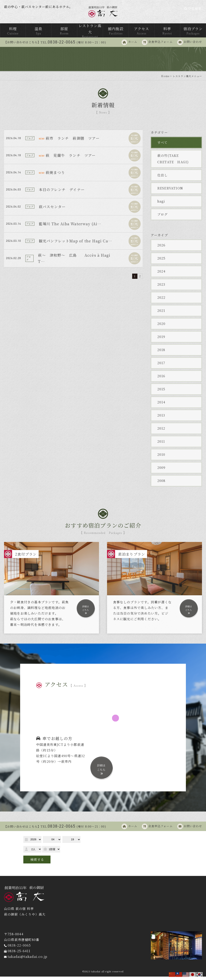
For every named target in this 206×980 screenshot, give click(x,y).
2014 (161, 406)
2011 (161, 445)
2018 (161, 353)
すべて (163, 146)
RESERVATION (170, 192)
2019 (161, 340)
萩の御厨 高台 (103, 13)
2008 (161, 484)
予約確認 (32, 871)
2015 (161, 392)
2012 (161, 432)
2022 (161, 301)
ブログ (163, 218)
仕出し (163, 178)
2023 (161, 288)
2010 (161, 458)
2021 (161, 314)
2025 (161, 262)
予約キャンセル (76, 871)
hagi (161, 205)
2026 (161, 249)
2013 (161, 419)
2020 (161, 327)
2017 (161, 366)
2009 (161, 471)
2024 (161, 275)
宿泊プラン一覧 (157, 844)
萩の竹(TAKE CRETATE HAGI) (173, 162)
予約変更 (52, 871)
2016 (161, 379)
